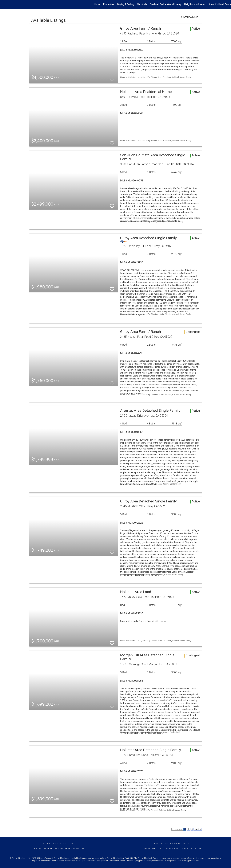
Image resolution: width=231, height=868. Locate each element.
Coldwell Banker (54, 843)
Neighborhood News (195, 4)
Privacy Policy (181, 843)
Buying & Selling (126, 4)
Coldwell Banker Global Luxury (166, 4)
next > (198, 829)
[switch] (112, 78)
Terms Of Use (161, 843)
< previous (177, 829)
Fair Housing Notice (189, 848)
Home (97, 4)
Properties (109, 4)
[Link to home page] (4, 4)
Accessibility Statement (158, 848)
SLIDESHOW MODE (189, 17)
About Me (142, 4)
